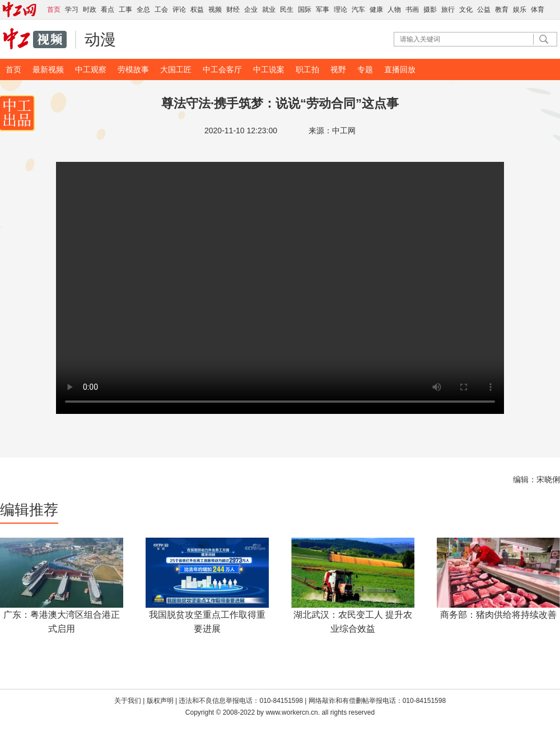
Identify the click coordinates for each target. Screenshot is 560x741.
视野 (338, 69)
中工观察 (91, 69)
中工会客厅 (222, 69)
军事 (323, 10)
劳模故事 (133, 69)
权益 (197, 10)
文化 (466, 10)
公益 (484, 10)
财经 (233, 10)
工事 (125, 10)
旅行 (448, 10)
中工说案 (269, 69)
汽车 (358, 10)
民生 (287, 10)
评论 (179, 10)
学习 (72, 10)
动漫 (100, 39)
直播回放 (400, 69)
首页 (13, 69)
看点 (108, 10)
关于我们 (128, 701)
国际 (305, 10)
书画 (412, 10)
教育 (502, 10)
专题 (365, 69)
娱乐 (520, 10)
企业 (251, 10)
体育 (538, 10)
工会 (161, 10)
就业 (269, 10)
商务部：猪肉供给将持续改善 (498, 615)
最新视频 (48, 69)
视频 (215, 10)
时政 (90, 10)
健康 (376, 10)
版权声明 (161, 701)
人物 (394, 10)
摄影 (430, 10)
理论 (340, 10)
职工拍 (307, 69)
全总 (143, 10)
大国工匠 (176, 69)
